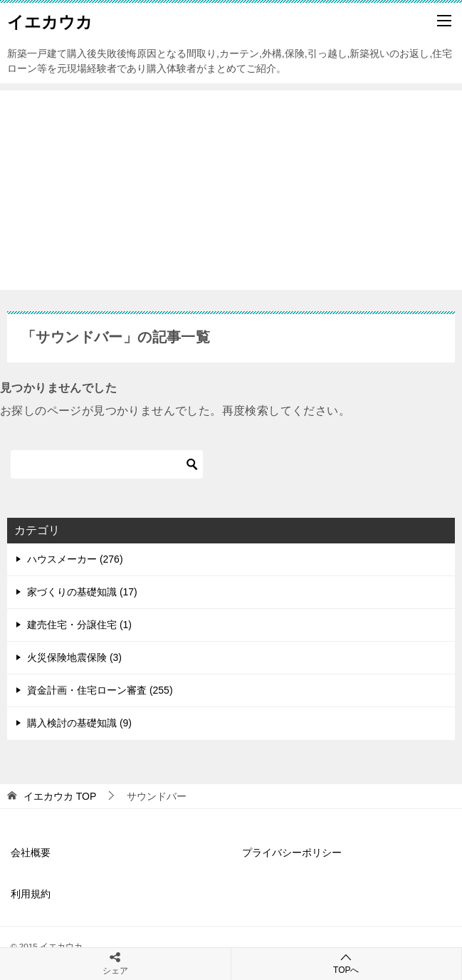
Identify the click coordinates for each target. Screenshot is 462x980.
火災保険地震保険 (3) (74, 657)
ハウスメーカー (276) (75, 559)
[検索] (107, 464)
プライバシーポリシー (292, 853)
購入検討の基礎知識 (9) (79, 723)
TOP (60, 796)
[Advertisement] (231, 190)
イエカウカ (50, 21)
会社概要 (31, 853)
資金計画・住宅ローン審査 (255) (100, 690)
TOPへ (347, 963)
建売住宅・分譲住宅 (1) (79, 625)
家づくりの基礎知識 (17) (82, 592)
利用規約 (31, 894)
